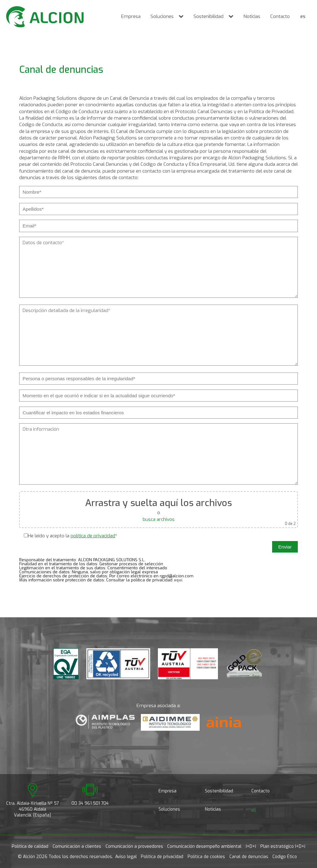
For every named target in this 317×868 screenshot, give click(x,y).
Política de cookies (206, 857)
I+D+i (251, 846)
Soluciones (162, 16)
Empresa (131, 16)
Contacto (280, 16)
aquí (178, 580)
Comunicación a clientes (77, 846)
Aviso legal (126, 857)
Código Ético (285, 857)
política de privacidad (93, 536)
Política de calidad (30, 846)
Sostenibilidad (208, 16)
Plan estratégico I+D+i (283, 846)
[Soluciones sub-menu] (182, 17)
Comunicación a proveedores (134, 846)
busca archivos (159, 519)
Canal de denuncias (249, 857)
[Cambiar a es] (303, 17)
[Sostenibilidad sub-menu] (232, 17)
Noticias (252, 16)
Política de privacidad (162, 857)
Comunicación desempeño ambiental (204, 846)
